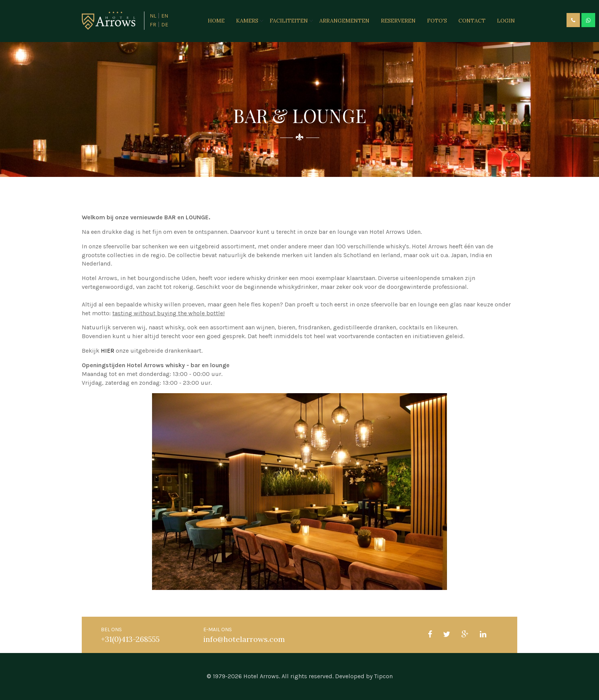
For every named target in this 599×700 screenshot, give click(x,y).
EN (165, 16)
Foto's (437, 21)
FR (153, 25)
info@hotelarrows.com (244, 639)
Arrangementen (344, 21)
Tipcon (383, 676)
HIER (108, 351)
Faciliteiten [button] (289, 21)
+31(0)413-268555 (130, 639)
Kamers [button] (247, 21)
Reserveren (398, 21)
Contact (472, 21)
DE (165, 25)
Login (506, 21)
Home (216, 21)
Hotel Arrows (261, 676)
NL (153, 16)
